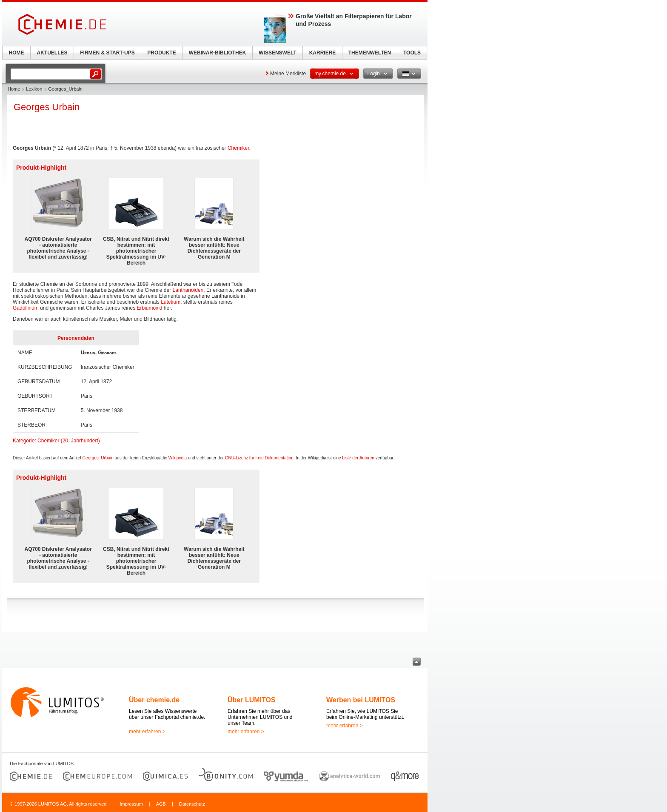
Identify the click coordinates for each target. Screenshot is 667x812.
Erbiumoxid (149, 308)
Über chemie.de (154, 700)
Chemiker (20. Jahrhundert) (69, 441)
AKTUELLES (52, 53)
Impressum (131, 804)
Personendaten (76, 338)
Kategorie (24, 441)
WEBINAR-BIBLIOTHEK (218, 53)
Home (14, 89)
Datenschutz (192, 804)
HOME (17, 53)
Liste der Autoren (358, 458)
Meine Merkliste (288, 74)
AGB (161, 804)
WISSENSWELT (277, 53)
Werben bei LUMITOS (361, 700)
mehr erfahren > (147, 732)
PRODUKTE (161, 53)
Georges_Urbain (98, 458)
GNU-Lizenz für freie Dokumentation (259, 458)
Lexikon (34, 89)
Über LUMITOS (252, 700)
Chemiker (238, 148)
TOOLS (412, 53)
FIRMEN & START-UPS (107, 53)
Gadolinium (26, 308)
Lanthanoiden (188, 290)
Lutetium (171, 302)
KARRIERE (323, 53)
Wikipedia (178, 458)
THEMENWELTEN (370, 53)
